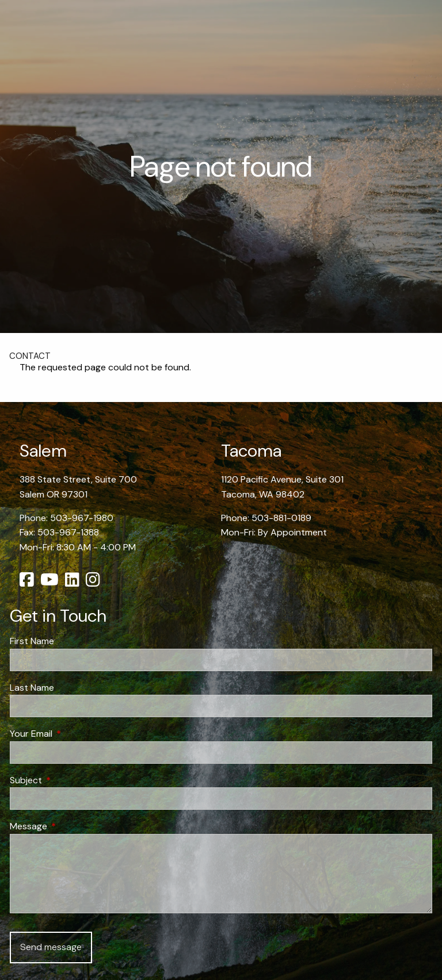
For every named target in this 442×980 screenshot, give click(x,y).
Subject (70, 780)
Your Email (75, 734)
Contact (30, 356)
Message (73, 826)
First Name (32, 641)
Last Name (32, 688)
